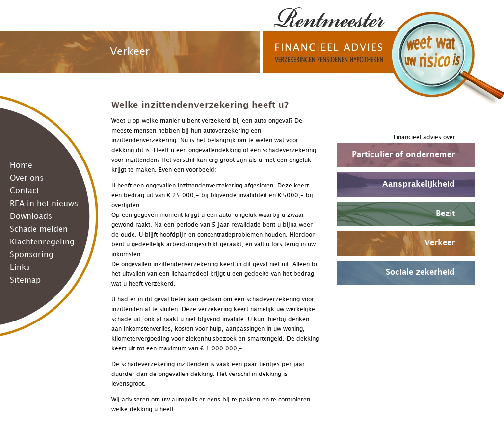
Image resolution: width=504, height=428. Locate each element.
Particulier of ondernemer (403, 155)
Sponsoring (32, 255)
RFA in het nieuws (44, 204)
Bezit (445, 214)
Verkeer (440, 243)
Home (21, 166)
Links (20, 268)
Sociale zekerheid (420, 273)
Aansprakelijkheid (419, 184)
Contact (25, 191)
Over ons (27, 178)
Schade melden (39, 229)
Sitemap (25, 281)
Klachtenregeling (42, 242)
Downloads (31, 217)
